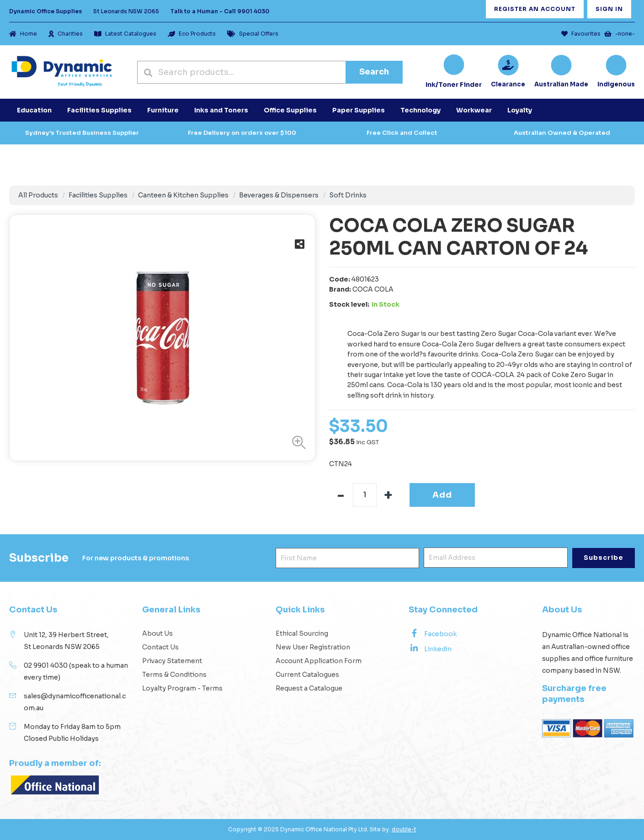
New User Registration (313, 647)
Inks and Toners (221, 110)
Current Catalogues (307, 675)
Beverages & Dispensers (279, 195)
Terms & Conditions (174, 675)
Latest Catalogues (125, 34)
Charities (66, 34)
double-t (404, 829)
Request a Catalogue (309, 688)
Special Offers (253, 34)
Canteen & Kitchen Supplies (183, 195)
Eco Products (192, 34)
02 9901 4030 (46, 665)
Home (23, 34)
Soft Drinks (348, 195)
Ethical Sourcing (302, 633)
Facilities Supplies (98, 195)
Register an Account (535, 9)
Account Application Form (319, 661)
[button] (297, 442)
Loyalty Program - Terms (182, 688)
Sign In (609, 9)
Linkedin (430, 649)
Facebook (433, 633)
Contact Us (160, 647)
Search (374, 72)
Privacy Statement (172, 661)
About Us (157, 633)
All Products (38, 195)
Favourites (581, 34)
